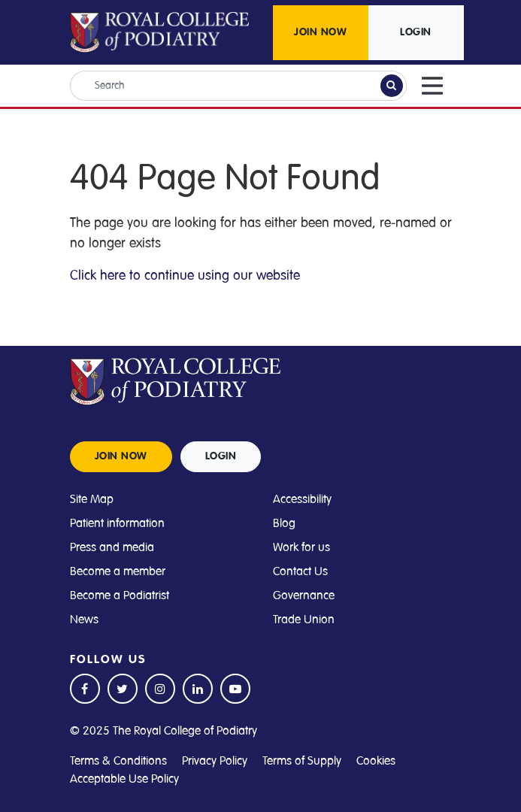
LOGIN (416, 32)
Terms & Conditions (118, 761)
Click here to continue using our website (185, 275)
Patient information (117, 523)
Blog (284, 523)
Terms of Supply (302, 761)
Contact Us (300, 571)
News (84, 620)
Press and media (112, 547)
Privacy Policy (215, 761)
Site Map (92, 499)
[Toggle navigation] (432, 86)
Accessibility (302, 499)
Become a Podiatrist (120, 595)
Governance (304, 595)
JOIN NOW (320, 32)
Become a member (118, 571)
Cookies (376, 761)
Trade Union (304, 620)
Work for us (301, 547)
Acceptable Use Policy (124, 779)
